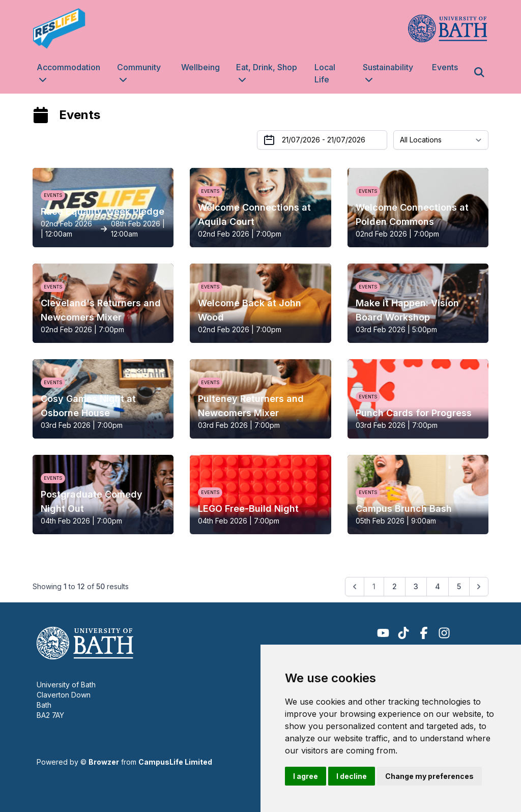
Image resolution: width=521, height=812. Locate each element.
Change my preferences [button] (429, 776)
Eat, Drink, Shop (267, 67)
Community (139, 67)
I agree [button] (306, 776)
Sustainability (388, 67)
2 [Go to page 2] (395, 586)
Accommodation (68, 67)
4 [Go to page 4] (438, 586)
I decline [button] (352, 776)
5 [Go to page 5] (459, 586)
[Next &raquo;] (479, 587)
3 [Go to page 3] (416, 586)
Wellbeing (200, 67)
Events (445, 67)
